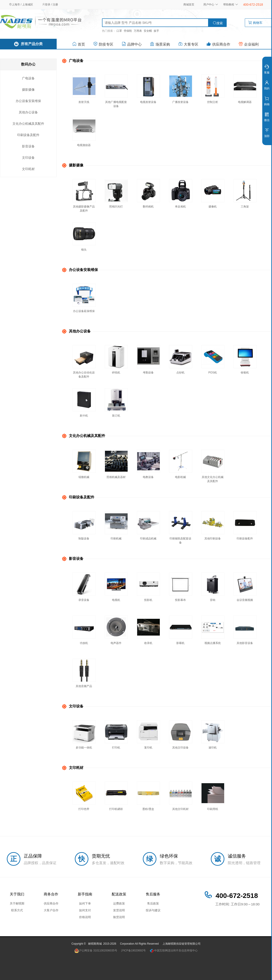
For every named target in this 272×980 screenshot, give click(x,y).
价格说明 (85, 917)
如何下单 (85, 903)
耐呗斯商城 (95, 944)
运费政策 (119, 903)
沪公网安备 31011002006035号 (96, 951)
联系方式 (17, 910)
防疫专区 (103, 44)
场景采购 (160, 44)
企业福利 (249, 44)
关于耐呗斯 (17, 903)
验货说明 (119, 917)
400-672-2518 (253, 5)
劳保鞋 (128, 31)
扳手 (156, 31)
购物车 (259, 23)
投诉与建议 (153, 910)
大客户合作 (51, 910)
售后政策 (153, 903)
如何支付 (85, 910)
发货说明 (119, 910)
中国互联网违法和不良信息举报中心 (174, 951)
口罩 (119, 31)
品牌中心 (132, 44)
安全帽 (148, 31)
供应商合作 (218, 44)
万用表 (138, 31)
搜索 (218, 23)
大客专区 (188, 44)
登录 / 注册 (50, 5)
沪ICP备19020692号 (133, 951)
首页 (79, 44)
